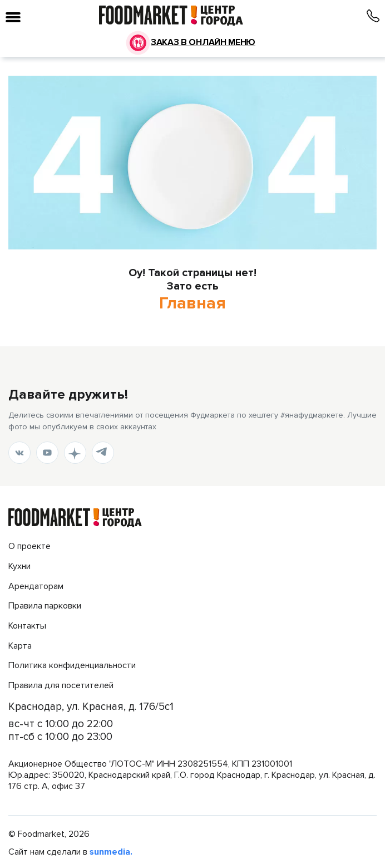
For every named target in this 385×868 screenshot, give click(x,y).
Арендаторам (36, 587)
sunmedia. (111, 852)
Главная (192, 303)
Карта (20, 646)
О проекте (29, 546)
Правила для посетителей (61, 686)
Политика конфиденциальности (72, 666)
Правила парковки (45, 606)
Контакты (27, 626)
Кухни (19, 567)
